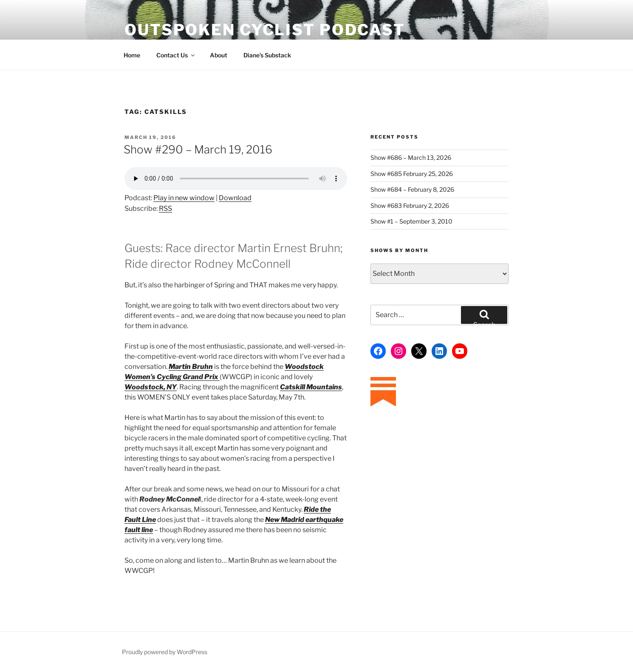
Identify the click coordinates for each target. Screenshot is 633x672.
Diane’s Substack (267, 55)
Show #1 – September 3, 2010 (411, 221)
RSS (165, 208)
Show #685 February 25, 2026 (412, 174)
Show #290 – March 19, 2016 (198, 149)
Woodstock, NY (151, 387)
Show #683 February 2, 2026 (410, 206)
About (219, 55)
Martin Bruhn (191, 367)
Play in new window (184, 198)
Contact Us (176, 55)
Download (235, 198)
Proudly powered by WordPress (165, 652)
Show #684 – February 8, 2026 (412, 189)
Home (132, 55)
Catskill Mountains (311, 387)
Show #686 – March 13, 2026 (411, 157)
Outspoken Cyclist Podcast (265, 30)
